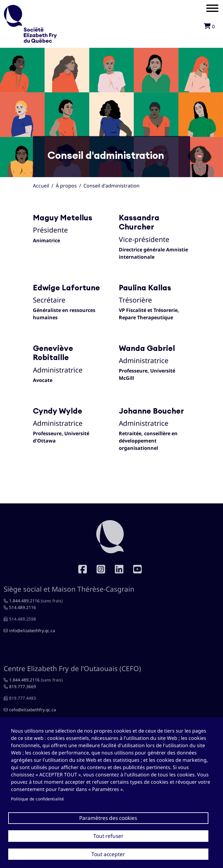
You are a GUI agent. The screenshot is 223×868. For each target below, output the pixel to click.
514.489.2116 (23, 607)
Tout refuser (108, 836)
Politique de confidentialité (37, 799)
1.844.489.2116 (24, 601)
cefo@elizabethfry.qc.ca (33, 710)
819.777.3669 (23, 686)
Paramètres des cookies (108, 818)
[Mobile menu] (212, 9)
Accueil (41, 186)
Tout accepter (108, 854)
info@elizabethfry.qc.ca (32, 630)
